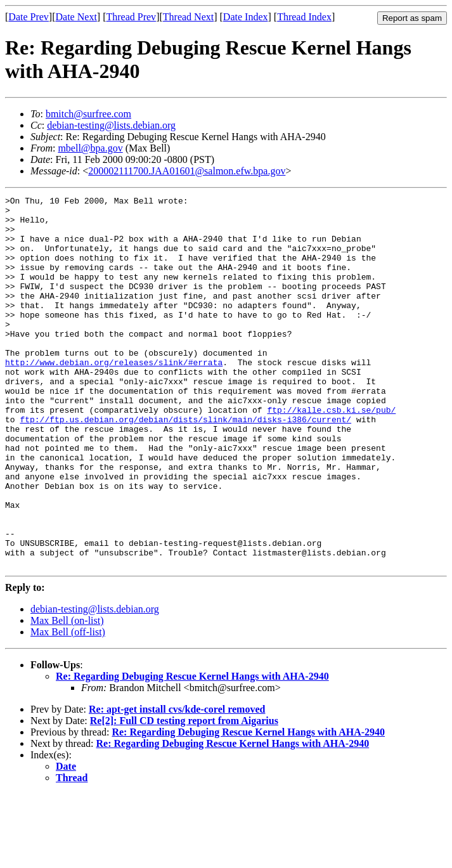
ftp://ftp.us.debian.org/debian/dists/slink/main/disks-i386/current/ (185, 465)
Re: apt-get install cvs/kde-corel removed (177, 783)
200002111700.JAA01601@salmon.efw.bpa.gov (187, 171)
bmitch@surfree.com (88, 114)
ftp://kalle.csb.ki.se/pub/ (331, 453)
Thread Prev (131, 17)
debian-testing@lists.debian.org (111, 125)
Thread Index (304, 17)
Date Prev (29, 17)
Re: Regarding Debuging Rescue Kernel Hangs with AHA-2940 (192, 750)
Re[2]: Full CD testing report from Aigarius (184, 795)
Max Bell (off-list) (68, 706)
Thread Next (188, 17)
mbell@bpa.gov (90, 148)
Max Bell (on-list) (67, 695)
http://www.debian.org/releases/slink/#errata (114, 396)
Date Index (246, 17)
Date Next (76, 17)
